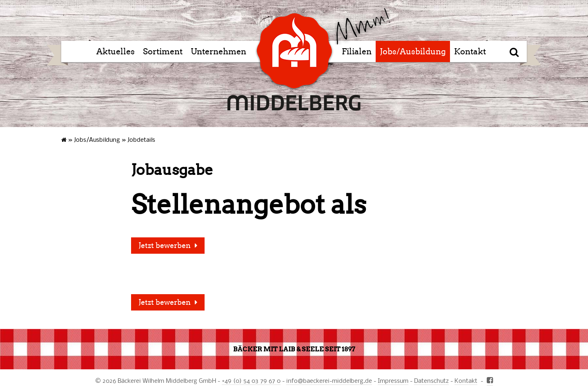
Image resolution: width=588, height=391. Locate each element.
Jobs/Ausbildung (413, 51)
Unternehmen (218, 51)
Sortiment (163, 51)
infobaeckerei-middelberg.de (329, 380)
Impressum (393, 380)
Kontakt (470, 51)
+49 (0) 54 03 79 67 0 (251, 380)
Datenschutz (431, 380)
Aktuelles (116, 51)
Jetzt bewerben (165, 246)
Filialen (357, 51)
